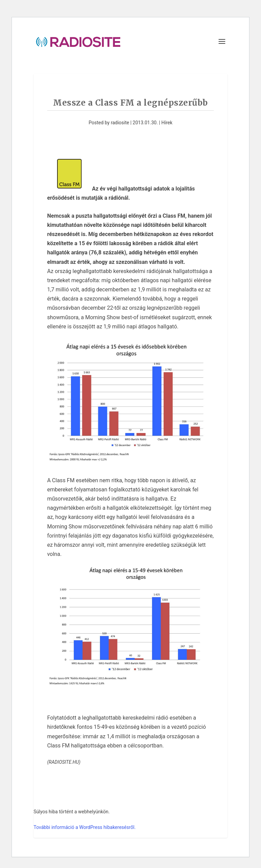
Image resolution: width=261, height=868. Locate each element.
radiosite (120, 123)
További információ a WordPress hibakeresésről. (85, 827)
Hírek (167, 123)
